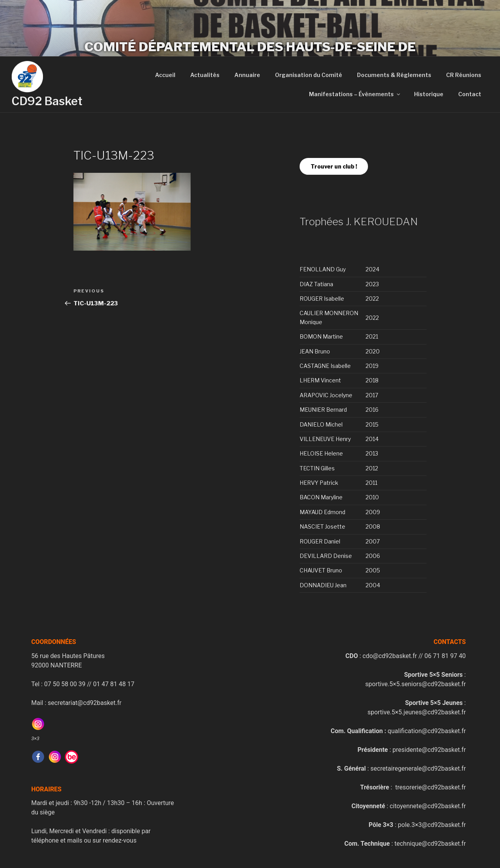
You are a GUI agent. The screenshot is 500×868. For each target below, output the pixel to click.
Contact (470, 94)
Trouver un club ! (334, 166)
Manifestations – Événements (355, 94)
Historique (429, 94)
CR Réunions (464, 75)
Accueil (165, 75)
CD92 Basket (47, 101)
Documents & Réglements (394, 75)
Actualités (205, 75)
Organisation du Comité (309, 75)
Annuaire (247, 75)
